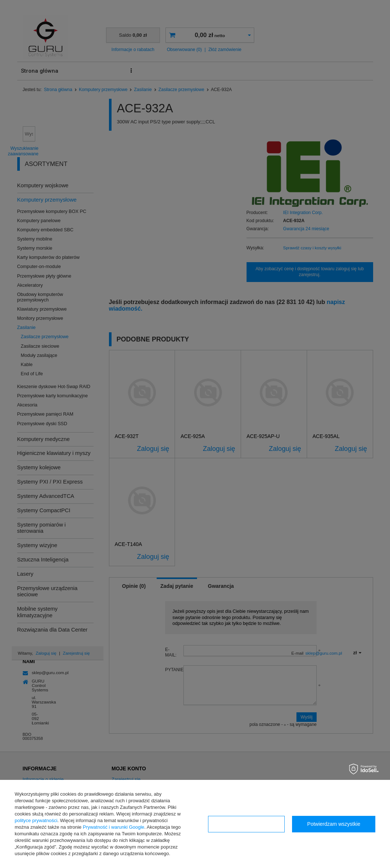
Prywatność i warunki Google (114, 827)
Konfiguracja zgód (246, 824)
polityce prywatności (36, 820)
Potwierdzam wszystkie (334, 824)
